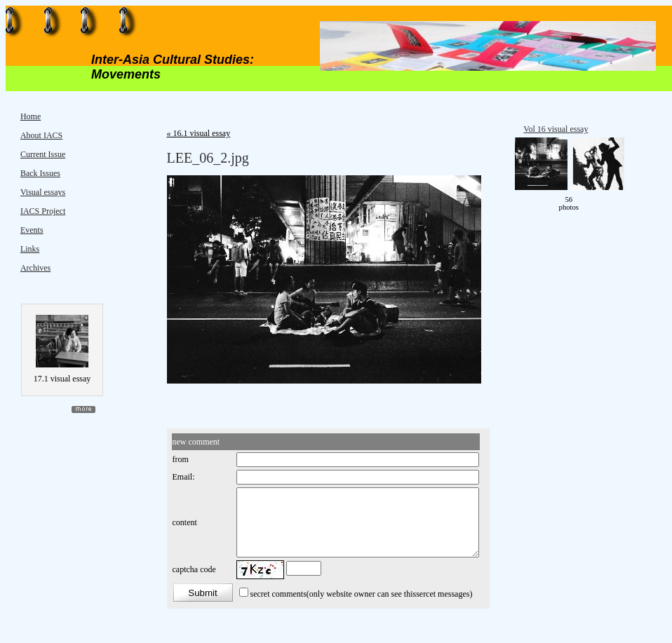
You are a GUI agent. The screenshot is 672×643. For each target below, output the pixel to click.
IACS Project (43, 211)
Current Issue (43, 154)
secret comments (278, 594)
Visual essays (43, 192)
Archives (35, 268)
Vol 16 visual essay (556, 129)
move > (599, 203)
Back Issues (40, 173)
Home (31, 116)
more (83, 410)
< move (538, 203)
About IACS (41, 135)
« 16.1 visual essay (199, 133)
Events (32, 230)
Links (30, 249)
